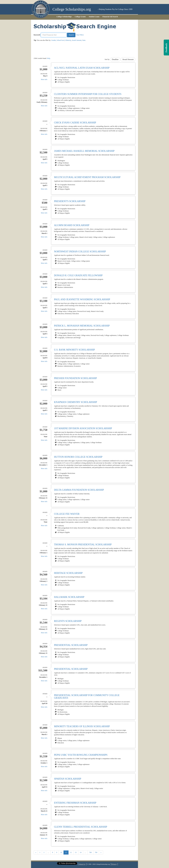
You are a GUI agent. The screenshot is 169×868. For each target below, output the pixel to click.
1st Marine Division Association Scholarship (83, 428)
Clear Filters (80, 35)
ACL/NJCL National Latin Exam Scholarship (82, 68)
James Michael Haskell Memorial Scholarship (84, 151)
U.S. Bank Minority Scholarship (74, 350)
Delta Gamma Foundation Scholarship (79, 490)
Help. (49, 58)
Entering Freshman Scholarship (75, 803)
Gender (54, 40)
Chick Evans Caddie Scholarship (75, 123)
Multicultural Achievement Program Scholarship (87, 177)
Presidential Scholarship (71, 645)
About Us (82, 864)
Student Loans (94, 17)
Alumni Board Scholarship (72, 225)
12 (71, 852)
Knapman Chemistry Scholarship (75, 402)
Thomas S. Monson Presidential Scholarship (83, 545)
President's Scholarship (70, 201)
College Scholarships (64, 17)
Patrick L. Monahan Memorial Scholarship (82, 326)
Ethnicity (68, 40)
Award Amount (77, 40)
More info (44, 79)
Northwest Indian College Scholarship (80, 252)
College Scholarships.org (72, 9)
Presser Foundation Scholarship (75, 378)
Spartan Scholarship (68, 779)
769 (96, 852)
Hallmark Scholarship (69, 597)
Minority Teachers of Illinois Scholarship (82, 726)
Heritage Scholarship (68, 573)
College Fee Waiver (67, 514)
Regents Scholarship (68, 621)
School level (61, 40)
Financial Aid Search (110, 17)
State (84, 40)
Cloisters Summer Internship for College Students (88, 94)
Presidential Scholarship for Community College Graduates (87, 697)
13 (76, 852)
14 (81, 852)
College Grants (80, 17)
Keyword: (37, 35)
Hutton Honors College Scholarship (78, 457)
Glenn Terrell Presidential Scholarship (81, 827)
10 (61, 852)
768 (90, 852)
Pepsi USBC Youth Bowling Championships (81, 755)
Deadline (115, 59)
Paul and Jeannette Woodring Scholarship (82, 299)
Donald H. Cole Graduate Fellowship (78, 275)
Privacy (114, 864)
